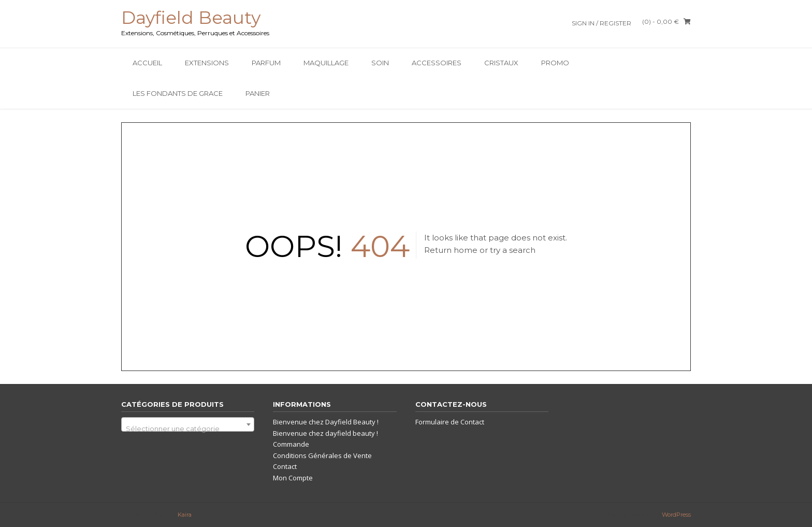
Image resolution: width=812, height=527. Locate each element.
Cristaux (501, 63)
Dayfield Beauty (191, 18)
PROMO (555, 63)
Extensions (207, 63)
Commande (291, 444)
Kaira (185, 515)
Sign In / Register (601, 23)
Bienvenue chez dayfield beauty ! (325, 433)
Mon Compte (293, 478)
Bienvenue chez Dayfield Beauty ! (326, 422)
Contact (285, 466)
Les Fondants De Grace (178, 93)
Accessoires (437, 63)
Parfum (266, 63)
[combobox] (188, 424)
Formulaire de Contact (450, 422)
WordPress (676, 515)
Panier (258, 93)
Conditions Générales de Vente (322, 455)
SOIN (380, 63)
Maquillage (326, 63)
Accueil (147, 63)
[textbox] (188, 428)
